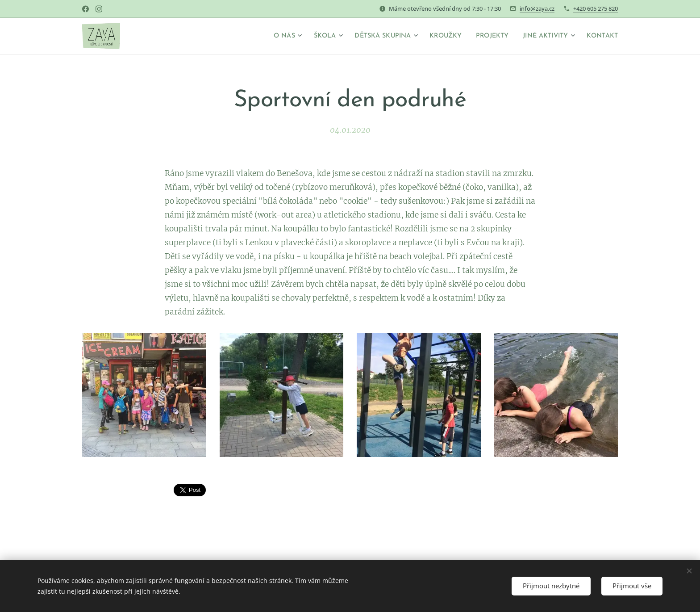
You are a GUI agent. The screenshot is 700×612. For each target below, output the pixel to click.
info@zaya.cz (537, 8)
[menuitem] (258, 36)
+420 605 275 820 (596, 8)
